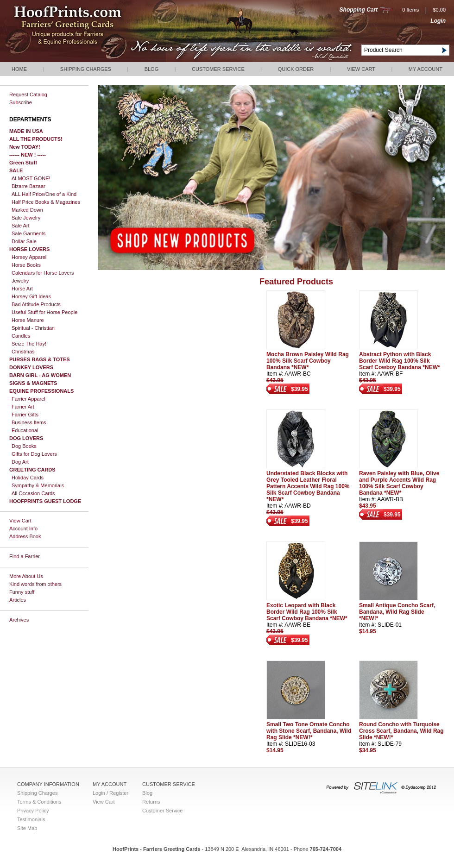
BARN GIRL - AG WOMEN (40, 375)
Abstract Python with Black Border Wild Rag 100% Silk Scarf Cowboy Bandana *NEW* (400, 361)
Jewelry (20, 281)
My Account (426, 69)
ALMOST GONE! (31, 178)
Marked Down (27, 210)
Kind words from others (35, 584)
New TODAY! (25, 147)
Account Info (23, 528)
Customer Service (218, 69)
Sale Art (21, 226)
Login (438, 21)
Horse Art (22, 289)
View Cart (361, 69)
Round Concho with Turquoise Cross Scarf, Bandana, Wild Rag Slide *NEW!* (401, 731)
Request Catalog (28, 94)
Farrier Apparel (28, 399)
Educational (25, 430)
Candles (21, 336)
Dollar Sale (24, 241)
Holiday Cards (28, 478)
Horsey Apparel (29, 257)
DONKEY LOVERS (31, 367)
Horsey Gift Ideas (31, 296)
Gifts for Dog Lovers (34, 454)
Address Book (25, 536)
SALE (16, 170)
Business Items (29, 422)
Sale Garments (28, 233)
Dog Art (20, 462)
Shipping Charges (86, 69)
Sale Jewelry (26, 218)
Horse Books (26, 265)
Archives (19, 620)
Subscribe (21, 102)
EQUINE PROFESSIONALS (41, 391)
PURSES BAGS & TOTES (40, 359)
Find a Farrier (25, 556)
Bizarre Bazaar (28, 186)
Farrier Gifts (25, 415)
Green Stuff (23, 163)
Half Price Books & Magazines (46, 202)
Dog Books (24, 446)
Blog (152, 69)
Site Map (27, 828)
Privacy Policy (33, 811)
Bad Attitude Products (36, 304)
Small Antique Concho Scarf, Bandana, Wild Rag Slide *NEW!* (397, 612)
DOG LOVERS (26, 438)
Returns (151, 802)
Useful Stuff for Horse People (44, 312)
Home (19, 69)
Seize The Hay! (29, 344)
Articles (18, 600)
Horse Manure (28, 320)
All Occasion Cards (33, 493)
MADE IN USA (26, 131)
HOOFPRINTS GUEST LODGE (45, 501)
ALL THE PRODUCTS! (36, 139)
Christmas (23, 352)
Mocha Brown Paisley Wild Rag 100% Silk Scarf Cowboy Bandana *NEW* (308, 361)
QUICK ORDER (296, 69)
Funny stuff (22, 592)
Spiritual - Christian (33, 328)
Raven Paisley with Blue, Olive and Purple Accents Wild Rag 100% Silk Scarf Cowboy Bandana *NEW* (399, 483)
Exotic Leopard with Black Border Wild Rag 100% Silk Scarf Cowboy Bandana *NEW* (307, 612)
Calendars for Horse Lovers (43, 273)
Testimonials (31, 819)
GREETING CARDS (32, 470)
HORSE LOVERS (29, 249)
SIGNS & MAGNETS (33, 383)
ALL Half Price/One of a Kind (44, 194)
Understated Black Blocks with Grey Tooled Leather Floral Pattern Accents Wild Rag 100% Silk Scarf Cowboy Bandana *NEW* (308, 486)
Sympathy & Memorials (38, 485)
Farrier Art (23, 407)
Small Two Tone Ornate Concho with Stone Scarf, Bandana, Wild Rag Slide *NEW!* (309, 731)
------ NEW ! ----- (28, 155)
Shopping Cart (359, 10)
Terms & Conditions (39, 802)
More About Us (26, 576)
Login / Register (110, 793)
